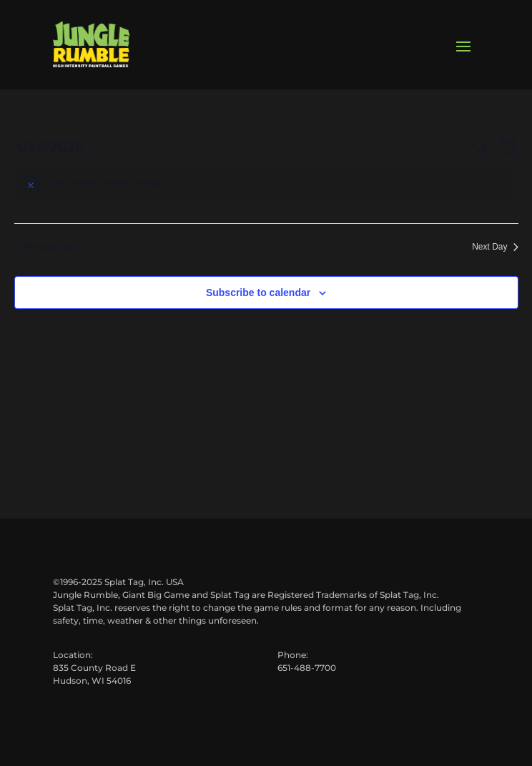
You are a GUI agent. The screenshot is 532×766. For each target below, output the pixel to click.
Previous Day (45, 247)
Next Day (495, 247)
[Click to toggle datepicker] (55, 147)
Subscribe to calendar (258, 293)
